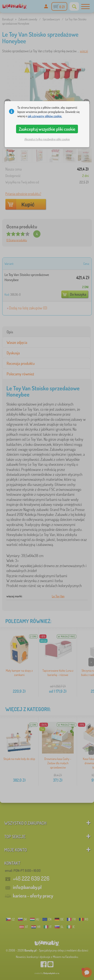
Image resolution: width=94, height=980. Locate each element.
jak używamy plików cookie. (45, 116)
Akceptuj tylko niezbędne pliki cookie (47, 139)
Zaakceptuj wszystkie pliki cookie (47, 129)
